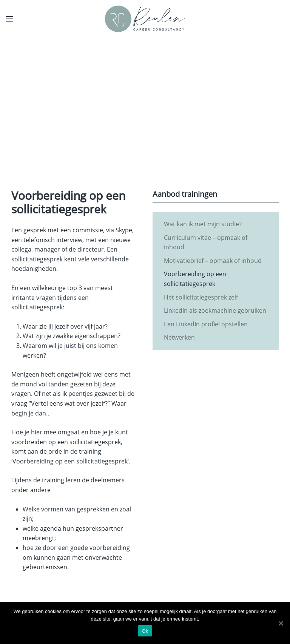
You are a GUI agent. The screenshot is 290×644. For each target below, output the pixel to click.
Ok (145, 631)
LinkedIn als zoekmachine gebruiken (215, 310)
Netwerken (179, 337)
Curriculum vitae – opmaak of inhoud (206, 242)
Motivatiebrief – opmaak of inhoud (213, 261)
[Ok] (281, 623)
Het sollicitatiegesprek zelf (201, 297)
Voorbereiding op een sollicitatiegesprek (195, 279)
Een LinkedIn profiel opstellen (206, 324)
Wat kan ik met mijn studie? (203, 224)
